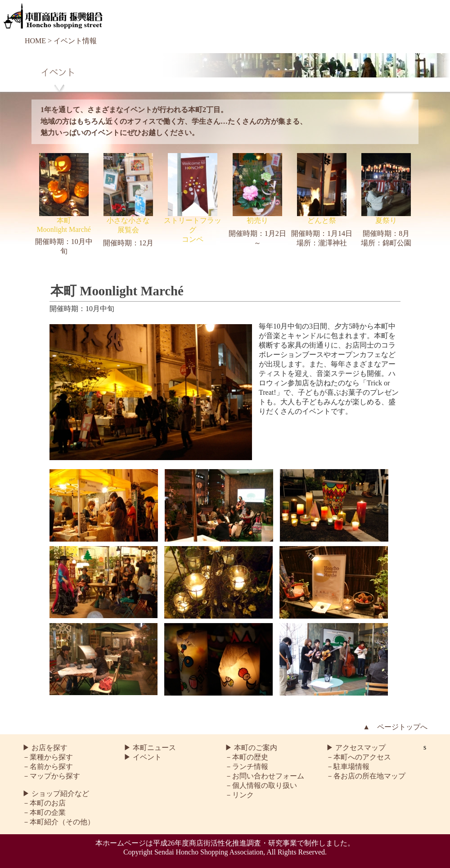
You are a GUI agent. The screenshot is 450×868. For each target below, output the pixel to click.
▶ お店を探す (45, 748)
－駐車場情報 (348, 766)
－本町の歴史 (247, 757)
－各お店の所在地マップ (366, 776)
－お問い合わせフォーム (265, 776)
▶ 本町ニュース (150, 748)
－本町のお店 (44, 803)
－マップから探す (51, 776)
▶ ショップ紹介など (56, 793)
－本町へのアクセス (359, 757)
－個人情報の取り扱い (261, 785)
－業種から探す (48, 757)
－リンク (239, 795)
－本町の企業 (44, 812)
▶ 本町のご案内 (251, 748)
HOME (35, 41)
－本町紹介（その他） (58, 822)
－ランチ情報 (247, 766)
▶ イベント (143, 757)
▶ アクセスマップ (356, 748)
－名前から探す (48, 766)
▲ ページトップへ (395, 727)
